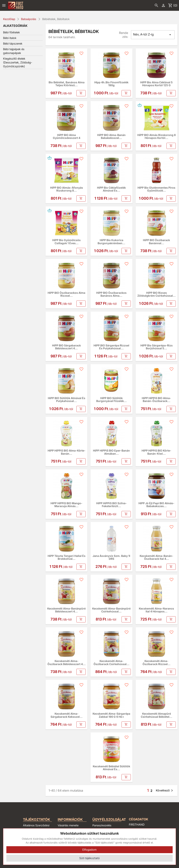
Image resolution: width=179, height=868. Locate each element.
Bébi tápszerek (13, 43)
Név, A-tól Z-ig (153, 35)
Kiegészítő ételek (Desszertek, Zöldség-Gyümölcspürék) (18, 62)
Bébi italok (10, 38)
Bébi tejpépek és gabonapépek (14, 51)
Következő (165, 790)
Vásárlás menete (68, 825)
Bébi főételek (11, 32)
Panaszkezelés (102, 825)
